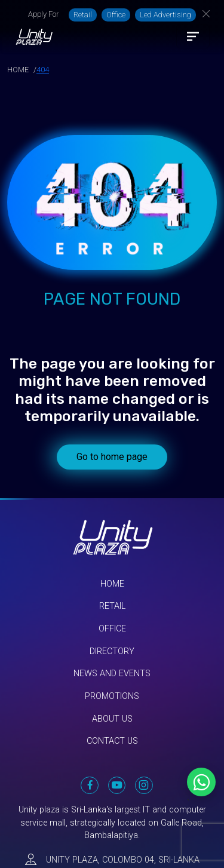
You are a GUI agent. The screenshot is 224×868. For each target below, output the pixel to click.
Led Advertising (165, 15)
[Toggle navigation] (193, 36)
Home (112, 584)
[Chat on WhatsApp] (201, 782)
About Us (112, 719)
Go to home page (112, 457)
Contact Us (112, 741)
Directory (112, 651)
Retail (83, 15)
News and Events (112, 674)
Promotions (112, 696)
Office (116, 15)
